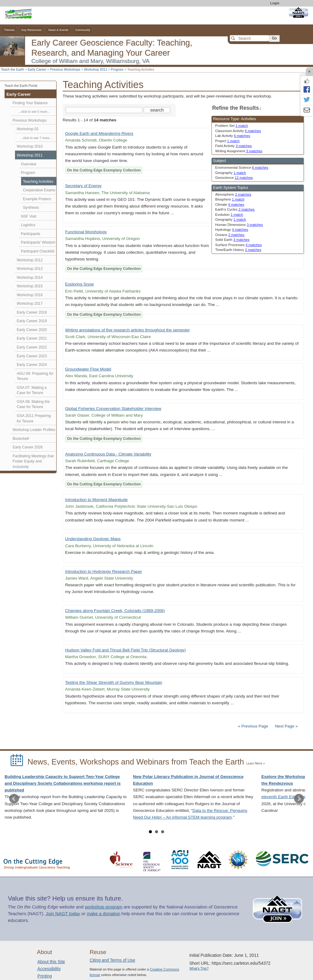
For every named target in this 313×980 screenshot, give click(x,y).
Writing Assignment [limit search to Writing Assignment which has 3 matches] (239, 151)
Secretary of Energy (83, 186)
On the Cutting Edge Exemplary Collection (104, 170)
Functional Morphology (86, 232)
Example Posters (37, 199)
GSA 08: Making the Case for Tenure (33, 404)
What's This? (199, 968)
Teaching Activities (38, 182)
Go (274, 38)
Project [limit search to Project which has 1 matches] (227, 141)
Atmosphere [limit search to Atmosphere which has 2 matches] (233, 194)
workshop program (103, 907)
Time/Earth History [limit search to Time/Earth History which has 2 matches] (238, 250)
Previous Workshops (65, 69)
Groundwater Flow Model (88, 369)
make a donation (104, 914)
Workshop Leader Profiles (34, 430)
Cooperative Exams (39, 190)
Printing (44, 976)
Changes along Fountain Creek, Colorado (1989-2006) (115, 611)
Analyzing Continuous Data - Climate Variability (108, 454)
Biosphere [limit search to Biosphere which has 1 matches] (230, 199)
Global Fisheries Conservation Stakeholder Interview (113, 409)
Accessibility (49, 969)
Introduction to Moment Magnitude (96, 500)
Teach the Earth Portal (21, 86)
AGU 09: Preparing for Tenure (35, 376)
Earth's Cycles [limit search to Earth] (235, 209)
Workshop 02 (28, 129)
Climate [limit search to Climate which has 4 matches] (230, 204)
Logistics (28, 225)
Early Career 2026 (28, 447)
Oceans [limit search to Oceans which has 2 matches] (230, 235)
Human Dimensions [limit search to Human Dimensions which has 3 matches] (239, 225)
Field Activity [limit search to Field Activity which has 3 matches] (234, 146)
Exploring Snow (79, 284)
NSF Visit (28, 216)
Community (83, 30)
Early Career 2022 (32, 347)
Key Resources (31, 30)
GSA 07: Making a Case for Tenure (32, 390)
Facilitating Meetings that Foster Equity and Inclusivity (33, 461)
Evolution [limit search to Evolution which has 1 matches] (229, 215)
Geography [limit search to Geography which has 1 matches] (231, 173)
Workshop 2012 (30, 260)
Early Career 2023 (32, 356)
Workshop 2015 (30, 286)
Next (299, 799)
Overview (29, 164)
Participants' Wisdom (38, 242)
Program (117, 69)
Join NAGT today (63, 914)
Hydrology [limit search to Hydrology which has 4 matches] (232, 230)
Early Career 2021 (32, 338)
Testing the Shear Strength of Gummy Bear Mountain (114, 682)
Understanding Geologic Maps (93, 539)
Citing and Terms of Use (112, 960)
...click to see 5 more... (34, 112)
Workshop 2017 (30, 304)
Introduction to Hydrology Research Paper (103, 571)
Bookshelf (21, 439)
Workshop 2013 (30, 269)
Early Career (37, 69)
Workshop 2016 (30, 295)
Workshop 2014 (30, 278)
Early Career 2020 (32, 330)
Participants (30, 234)
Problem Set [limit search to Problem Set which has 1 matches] (232, 126)
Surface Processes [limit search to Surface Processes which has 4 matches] (238, 245)
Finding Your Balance (30, 103)
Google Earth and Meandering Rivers (99, 133)
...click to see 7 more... (36, 138)
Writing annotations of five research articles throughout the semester (127, 330)
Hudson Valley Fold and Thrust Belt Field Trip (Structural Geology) (125, 650)
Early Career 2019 (32, 321)
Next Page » (286, 726)
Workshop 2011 (96, 69)
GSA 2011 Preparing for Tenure (34, 418)
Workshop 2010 (30, 146)
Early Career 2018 (32, 312)
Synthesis (31, 208)
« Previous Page (253, 726)
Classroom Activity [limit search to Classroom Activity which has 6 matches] (238, 131)
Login (275, 3)
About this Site (51, 962)
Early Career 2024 (32, 365)
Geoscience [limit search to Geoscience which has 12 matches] (234, 178)
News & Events (58, 30)
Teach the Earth (13, 69)
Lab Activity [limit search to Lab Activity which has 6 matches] (233, 136)
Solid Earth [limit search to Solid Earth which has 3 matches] (232, 240)
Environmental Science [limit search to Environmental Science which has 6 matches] (242, 168)
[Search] (249, 38)
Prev (14, 799)
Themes (9, 30)
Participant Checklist (38, 251)
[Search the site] (104, 110)
